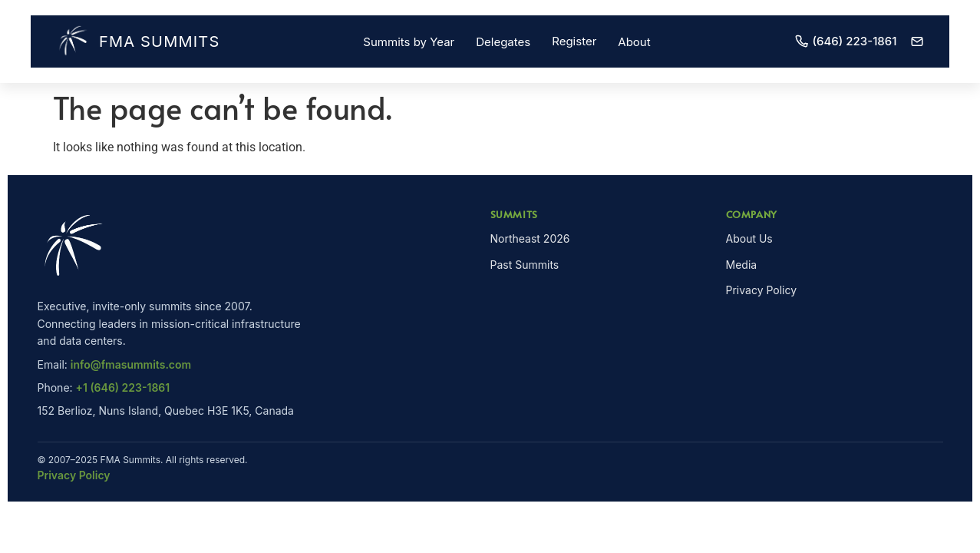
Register (574, 41)
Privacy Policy (762, 290)
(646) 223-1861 (846, 41)
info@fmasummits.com (131, 364)
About (634, 42)
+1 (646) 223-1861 (123, 387)
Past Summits (525, 265)
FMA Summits (138, 41)
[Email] (917, 41)
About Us (749, 238)
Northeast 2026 (530, 238)
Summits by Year (409, 42)
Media (742, 265)
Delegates (503, 42)
